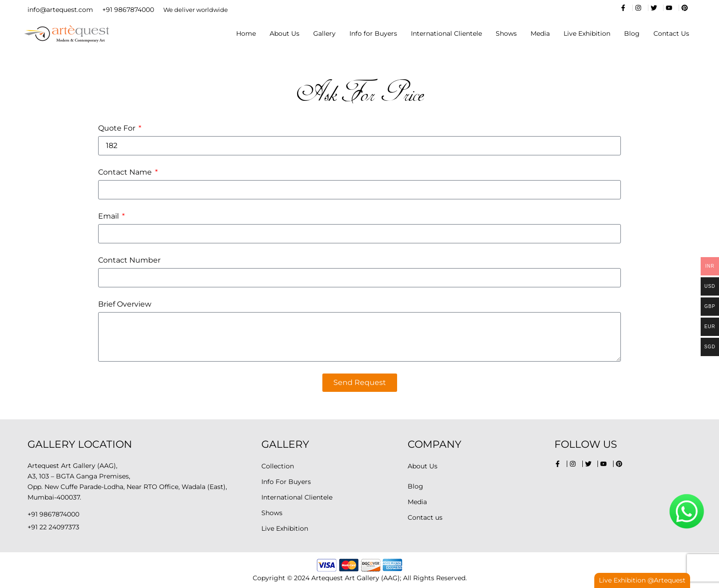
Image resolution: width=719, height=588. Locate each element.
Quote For (118, 128)
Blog (632, 33)
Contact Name (126, 172)
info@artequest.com (60, 10)
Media (540, 33)
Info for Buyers (373, 33)
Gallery (324, 33)
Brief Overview (125, 304)
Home (246, 33)
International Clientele (446, 33)
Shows (506, 33)
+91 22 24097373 (53, 527)
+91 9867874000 (128, 10)
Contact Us (671, 33)
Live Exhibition (587, 33)
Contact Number (129, 260)
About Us (285, 33)
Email (109, 216)
